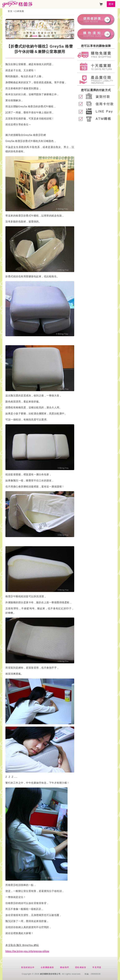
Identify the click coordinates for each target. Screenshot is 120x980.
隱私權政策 (81, 967)
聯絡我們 (65, 967)
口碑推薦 (19, 11)
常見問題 (97, 967)
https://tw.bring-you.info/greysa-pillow (27, 951)
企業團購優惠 (47, 967)
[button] (35, 36)
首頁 (10, 11)
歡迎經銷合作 (28, 967)
